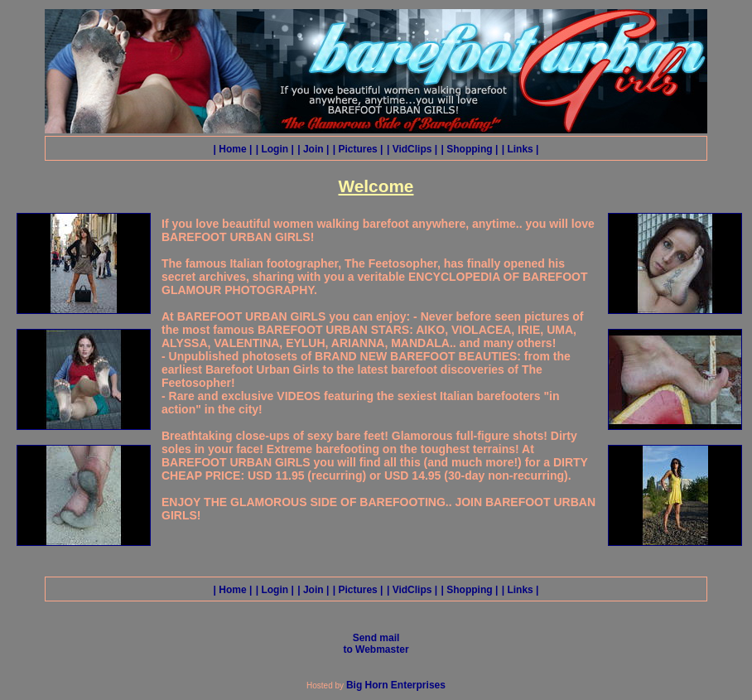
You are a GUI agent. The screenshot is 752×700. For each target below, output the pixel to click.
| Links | (521, 149)
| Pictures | (358, 149)
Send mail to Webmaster (376, 644)
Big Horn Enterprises (396, 685)
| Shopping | (470, 149)
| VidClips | (412, 149)
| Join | (313, 149)
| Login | (275, 149)
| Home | (233, 149)
